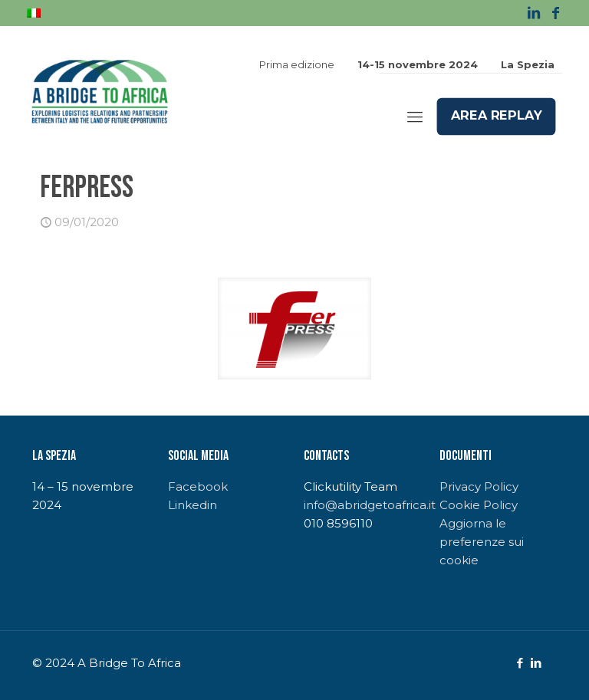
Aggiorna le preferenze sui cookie (482, 542)
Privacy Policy (479, 486)
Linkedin (192, 505)
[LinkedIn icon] (536, 663)
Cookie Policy (479, 505)
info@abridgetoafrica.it (370, 505)
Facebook (198, 486)
